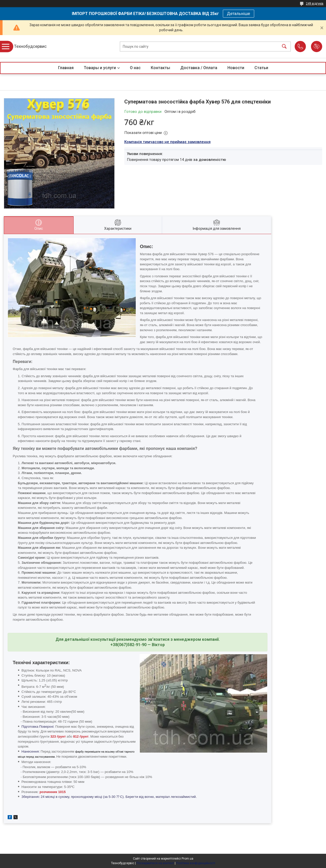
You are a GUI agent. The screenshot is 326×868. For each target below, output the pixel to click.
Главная (66, 68)
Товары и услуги (100, 68)
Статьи (261, 68)
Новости (236, 68)
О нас (135, 68)
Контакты (160, 68)
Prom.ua (187, 859)
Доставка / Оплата (199, 68)
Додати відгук (317, 47)
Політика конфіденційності (196, 863)
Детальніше (239, 14)
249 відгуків (315, 4)
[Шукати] (284, 47)
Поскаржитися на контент (155, 863)
